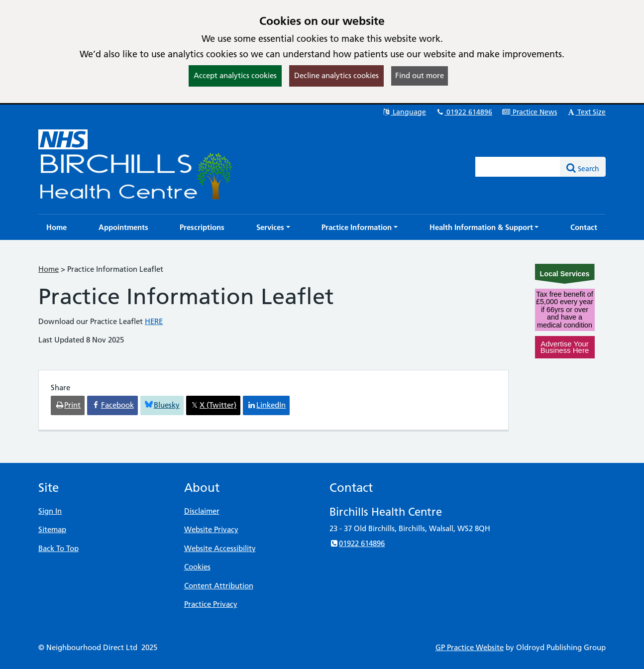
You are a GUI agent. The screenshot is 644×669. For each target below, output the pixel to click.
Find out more (420, 75)
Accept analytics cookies (235, 75)
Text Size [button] (586, 112)
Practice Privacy (211, 604)
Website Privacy (211, 529)
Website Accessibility (220, 548)
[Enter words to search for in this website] (518, 167)
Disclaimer (202, 511)
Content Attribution (219, 586)
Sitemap (52, 529)
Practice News (529, 112)
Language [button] (404, 112)
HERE (154, 321)
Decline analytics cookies (336, 75)
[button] (273, 227)
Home (49, 269)
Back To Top (58, 548)
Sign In (50, 511)
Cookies (197, 567)
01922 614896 (464, 112)
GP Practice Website (470, 647)
